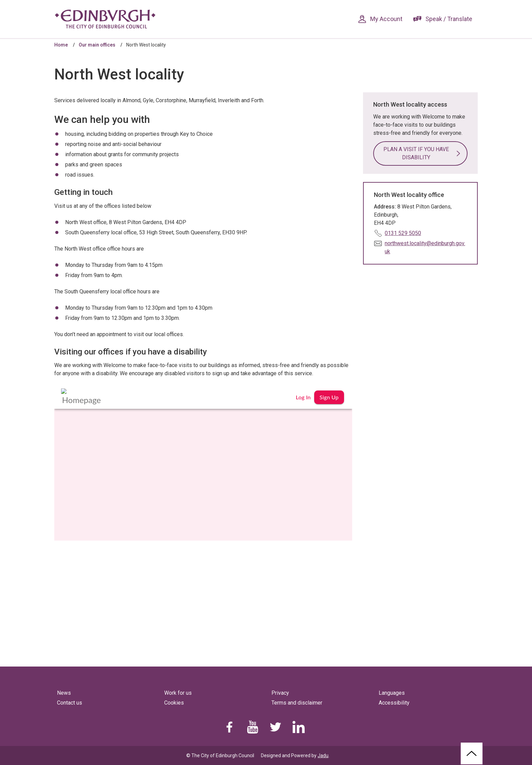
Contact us (70, 703)
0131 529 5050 (403, 233)
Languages (392, 693)
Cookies (174, 703)
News (64, 693)
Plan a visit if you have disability (416, 153)
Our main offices (97, 45)
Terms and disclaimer (297, 703)
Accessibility (394, 703)
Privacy (280, 693)
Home (61, 45)
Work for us (178, 693)
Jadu (323, 755)
